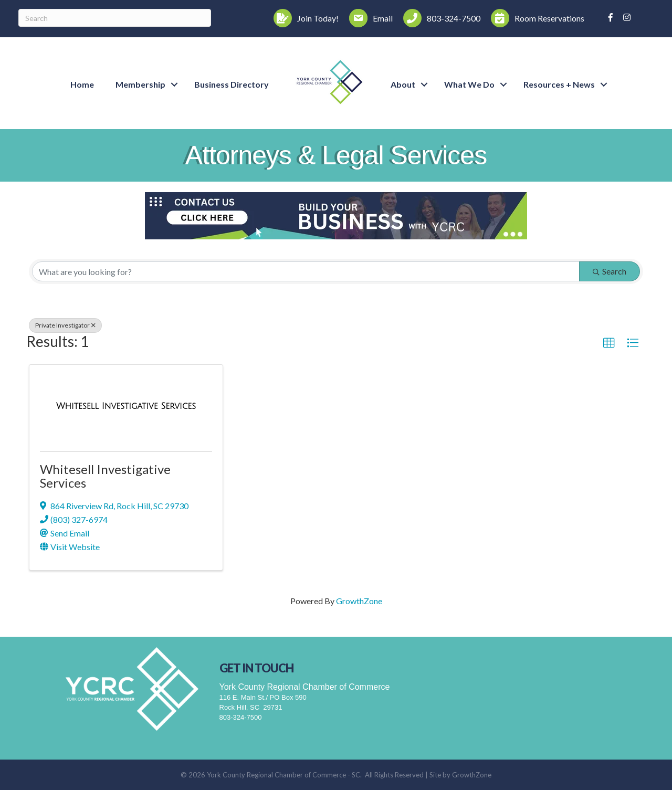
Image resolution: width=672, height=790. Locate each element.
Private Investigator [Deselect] (65, 325)
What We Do (469, 84)
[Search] (115, 18)
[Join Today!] (303, 18)
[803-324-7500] (439, 18)
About (403, 84)
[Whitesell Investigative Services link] (126, 406)
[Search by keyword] (306, 271)
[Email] (368, 18)
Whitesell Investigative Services (105, 476)
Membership (140, 84)
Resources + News (559, 84)
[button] (609, 343)
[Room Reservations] (535, 18)
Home (82, 84)
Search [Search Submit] (610, 271)
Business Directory (232, 84)
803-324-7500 (241, 717)
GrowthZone (359, 601)
